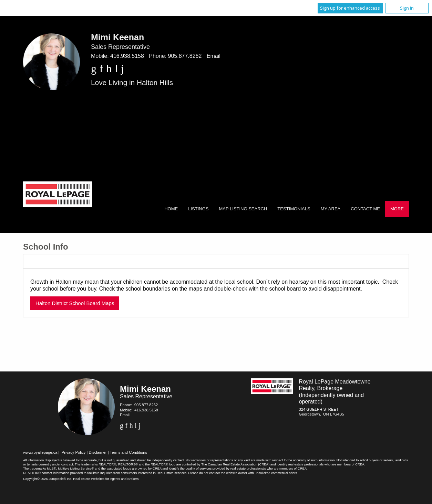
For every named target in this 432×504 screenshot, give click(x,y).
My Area (331, 209)
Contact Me (365, 209)
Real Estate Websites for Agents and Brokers (106, 479)
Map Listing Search (243, 209)
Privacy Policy (74, 452)
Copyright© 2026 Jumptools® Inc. (48, 479)
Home (171, 209)
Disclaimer (98, 452)
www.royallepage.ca (40, 452)
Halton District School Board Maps (75, 303)
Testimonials (294, 209)
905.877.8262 (185, 56)
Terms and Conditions (128, 452)
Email (214, 56)
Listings (198, 209)
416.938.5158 (127, 56)
